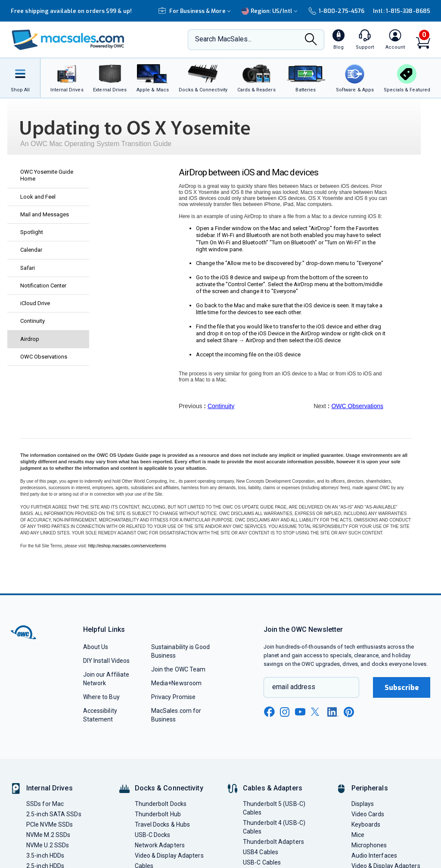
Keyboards (366, 824)
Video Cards (368, 814)
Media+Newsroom (176, 683)
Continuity (221, 406)
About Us (96, 647)
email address (294, 687)
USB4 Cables (261, 852)
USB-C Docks (153, 835)
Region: (271, 11)
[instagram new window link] (285, 712)
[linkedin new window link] (333, 712)
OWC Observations (357, 406)
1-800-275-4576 (336, 11)
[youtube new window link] (300, 712)
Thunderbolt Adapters (273, 842)
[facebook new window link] (269, 712)
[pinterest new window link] (349, 712)
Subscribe (402, 688)
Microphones (369, 845)
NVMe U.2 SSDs (48, 845)
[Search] (311, 40)
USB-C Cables (262, 862)
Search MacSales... (223, 39)
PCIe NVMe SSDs (50, 824)
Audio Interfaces (374, 856)
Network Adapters (160, 845)
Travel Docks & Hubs (163, 824)
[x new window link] (317, 712)
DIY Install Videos (107, 661)
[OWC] (68, 40)
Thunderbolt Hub (158, 814)
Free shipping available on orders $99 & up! (71, 11)
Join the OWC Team (179, 669)
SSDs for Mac (45, 804)
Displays (363, 804)
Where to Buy (101, 697)
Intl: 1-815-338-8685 (402, 11)
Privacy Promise (173, 697)
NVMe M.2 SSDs (48, 835)
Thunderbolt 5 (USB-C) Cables (274, 808)
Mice (358, 835)
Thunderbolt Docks (161, 804)
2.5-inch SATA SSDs (54, 814)
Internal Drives (50, 788)
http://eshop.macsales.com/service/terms (127, 546)
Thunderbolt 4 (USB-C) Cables (274, 827)
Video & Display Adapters (169, 856)
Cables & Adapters (273, 788)
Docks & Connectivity (169, 788)
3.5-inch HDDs (45, 856)
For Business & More (196, 11)
